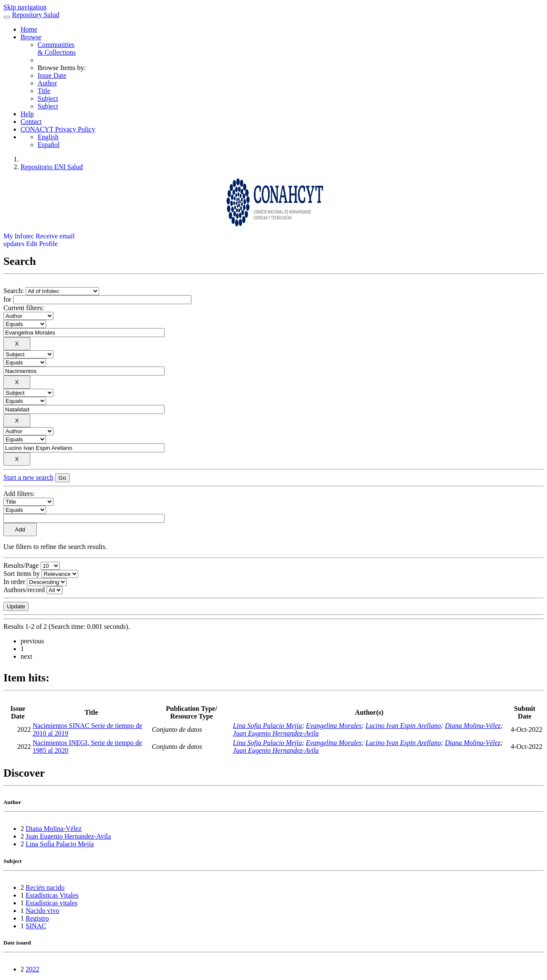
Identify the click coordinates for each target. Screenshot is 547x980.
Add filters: (19, 494)
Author (47, 83)
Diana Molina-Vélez (473, 726)
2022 (32, 969)
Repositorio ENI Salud (52, 167)
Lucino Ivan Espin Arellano (403, 726)
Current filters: (24, 308)
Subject (48, 98)
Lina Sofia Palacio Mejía (267, 726)
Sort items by (22, 574)
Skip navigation (25, 7)
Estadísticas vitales (51, 903)
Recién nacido (45, 888)
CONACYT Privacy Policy (58, 129)
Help (27, 114)
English (48, 137)
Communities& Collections (57, 48)
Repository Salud (36, 15)
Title (44, 91)
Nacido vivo (43, 911)
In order (14, 582)
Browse (31, 37)
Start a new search (28, 477)
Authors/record (24, 590)
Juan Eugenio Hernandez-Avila (276, 733)
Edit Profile (42, 244)
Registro (37, 918)
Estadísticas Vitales (52, 895)
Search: (15, 291)
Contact (31, 122)
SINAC (36, 926)
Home (29, 29)
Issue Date (52, 75)
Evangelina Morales (334, 726)
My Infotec (19, 236)
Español (49, 145)
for (7, 299)
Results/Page (21, 565)
